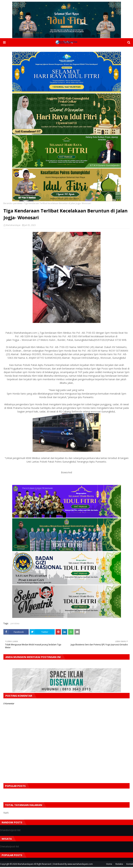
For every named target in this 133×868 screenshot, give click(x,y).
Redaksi (119, 865)
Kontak (130, 865)
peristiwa (18, 204)
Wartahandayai (13, 226)
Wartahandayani (25, 865)
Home (109, 865)
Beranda (8, 204)
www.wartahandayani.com (80, 865)
